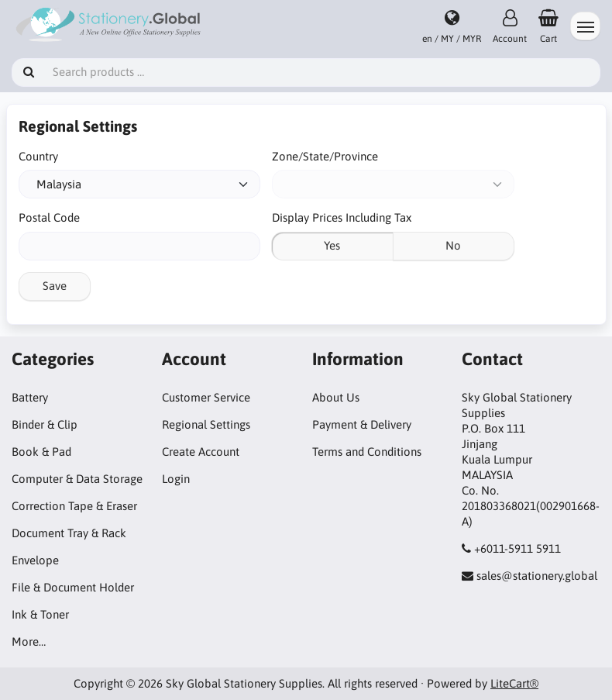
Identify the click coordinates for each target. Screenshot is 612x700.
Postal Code (49, 217)
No (453, 245)
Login (176, 479)
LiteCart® (514, 683)
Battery (30, 397)
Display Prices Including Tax (342, 217)
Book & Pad (41, 452)
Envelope (35, 560)
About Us (336, 397)
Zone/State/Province (325, 156)
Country (38, 156)
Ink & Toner (40, 614)
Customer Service (206, 397)
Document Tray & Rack (69, 533)
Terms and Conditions (367, 452)
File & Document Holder (73, 587)
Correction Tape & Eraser (74, 506)
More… (29, 641)
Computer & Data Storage (77, 479)
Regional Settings (206, 424)
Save (55, 286)
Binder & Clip (45, 424)
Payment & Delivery (362, 424)
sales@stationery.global (537, 576)
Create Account (201, 452)
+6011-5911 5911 (517, 548)
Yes (332, 245)
